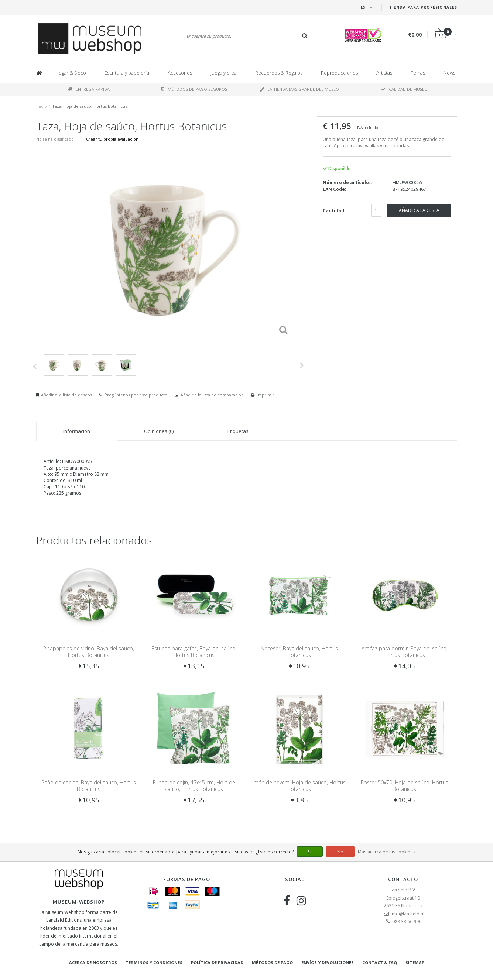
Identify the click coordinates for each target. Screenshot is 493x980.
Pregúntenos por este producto (136, 395)
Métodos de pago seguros (194, 89)
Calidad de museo (404, 89)
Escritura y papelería (127, 73)
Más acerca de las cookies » (387, 852)
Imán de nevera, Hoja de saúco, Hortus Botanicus (299, 786)
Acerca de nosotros (93, 962)
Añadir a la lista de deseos (66, 395)
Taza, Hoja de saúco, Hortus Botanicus (90, 106)
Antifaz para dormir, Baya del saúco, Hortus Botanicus (405, 652)
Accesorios (180, 73)
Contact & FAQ (380, 962)
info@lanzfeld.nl (408, 914)
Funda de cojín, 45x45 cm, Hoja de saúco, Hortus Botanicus (194, 786)
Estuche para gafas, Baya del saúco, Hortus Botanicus (194, 652)
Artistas (384, 73)
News (449, 73)
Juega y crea (224, 73)
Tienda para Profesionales (423, 7)
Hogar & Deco (71, 73)
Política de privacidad (217, 962)
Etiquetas (238, 431)
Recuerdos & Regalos (279, 73)
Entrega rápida (89, 89)
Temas (418, 73)
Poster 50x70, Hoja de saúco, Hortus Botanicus (405, 786)
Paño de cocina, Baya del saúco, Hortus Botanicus (89, 786)
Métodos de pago (272, 962)
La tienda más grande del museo (299, 89)
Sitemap (415, 962)
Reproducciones (339, 73)
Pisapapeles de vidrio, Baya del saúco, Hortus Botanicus (89, 652)
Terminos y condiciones (154, 962)
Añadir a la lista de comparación (212, 395)
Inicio (42, 106)
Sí (310, 852)
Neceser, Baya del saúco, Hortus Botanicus (299, 652)
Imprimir (266, 395)
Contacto (403, 879)
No (340, 852)
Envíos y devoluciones (328, 962)
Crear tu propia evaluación (112, 139)
